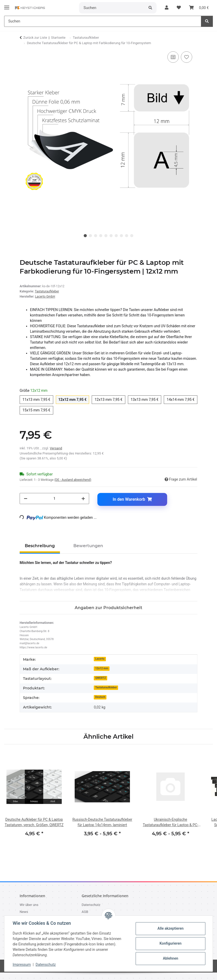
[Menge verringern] (26, 499)
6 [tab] (111, 236)
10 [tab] (132, 236)
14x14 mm (182, 399)
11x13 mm (38, 399)
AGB (85, 912)
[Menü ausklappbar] (7, 5)
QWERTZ (100, 678)
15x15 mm (38, 410)
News (24, 912)
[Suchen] (112, 8)
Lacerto (100, 659)
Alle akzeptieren (170, 928)
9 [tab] (127, 236)
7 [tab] (116, 236)
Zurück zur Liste (35, 38)
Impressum (22, 965)
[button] (167, 8)
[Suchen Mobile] (103, 21)
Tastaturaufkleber (47, 291)
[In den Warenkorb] (132, 499)
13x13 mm (146, 399)
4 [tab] (101, 236)
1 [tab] (85, 236)
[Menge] (54, 499)
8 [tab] (121, 236)
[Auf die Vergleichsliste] (173, 57)
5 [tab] (106, 236)
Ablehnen (170, 958)
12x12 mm (74, 399)
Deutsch (100, 697)
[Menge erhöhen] (83, 499)
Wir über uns (29, 905)
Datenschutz (46, 965)
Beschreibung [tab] (40, 546)
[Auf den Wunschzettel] (187, 57)
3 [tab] (96, 236)
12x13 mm (110, 399)
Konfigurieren (170, 943)
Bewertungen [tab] (88, 546)
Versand (56, 448)
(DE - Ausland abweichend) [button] (73, 480)
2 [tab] (90, 236)
